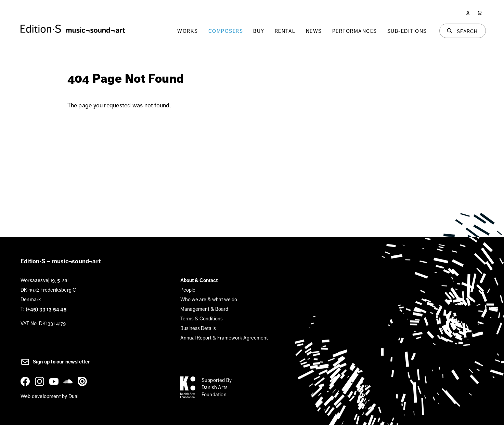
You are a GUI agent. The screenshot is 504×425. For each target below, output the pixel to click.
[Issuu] (83, 381)
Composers (226, 31)
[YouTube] (55, 381)
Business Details (198, 328)
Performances (355, 31)
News (314, 31)
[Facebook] (26, 381)
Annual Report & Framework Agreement (224, 338)
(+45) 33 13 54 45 (46, 309)
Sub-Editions (407, 31)
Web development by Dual (49, 396)
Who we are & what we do (209, 299)
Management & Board (204, 309)
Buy (259, 31)
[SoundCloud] (69, 381)
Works (188, 31)
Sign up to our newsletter (55, 362)
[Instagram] (41, 381)
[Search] (463, 31)
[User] (468, 13)
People (188, 290)
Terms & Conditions (202, 318)
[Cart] (480, 13)
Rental (285, 31)
